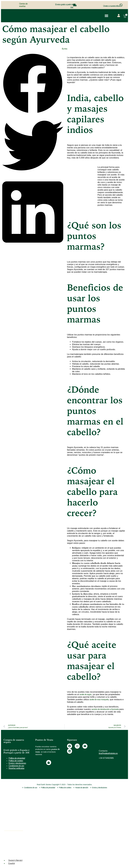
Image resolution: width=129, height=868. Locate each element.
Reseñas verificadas (16, 768)
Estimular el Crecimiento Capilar (61, 806)
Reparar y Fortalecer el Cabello (64, 813)
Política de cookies (16, 761)
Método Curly (55, 851)
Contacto (91, 808)
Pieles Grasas (55, 846)
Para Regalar (55, 818)
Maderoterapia (14, 820)
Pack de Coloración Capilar (62, 828)
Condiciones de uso (16, 766)
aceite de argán (85, 694)
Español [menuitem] (12, 863)
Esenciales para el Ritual (61, 823)
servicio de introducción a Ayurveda (105, 709)
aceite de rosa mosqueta (99, 699)
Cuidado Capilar (15, 825)
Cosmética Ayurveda (17, 810)
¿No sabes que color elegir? (99, 804)
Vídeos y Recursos (95, 813)
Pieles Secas (55, 841)
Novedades (12, 841)
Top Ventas (12, 836)
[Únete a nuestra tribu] (121, 5)
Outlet (10, 846)
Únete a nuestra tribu (111, 6)
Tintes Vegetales (15, 815)
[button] (107, 16)
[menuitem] (116, 14)
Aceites (10, 805)
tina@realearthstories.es (108, 753)
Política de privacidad (17, 758)
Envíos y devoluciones (17, 763)
